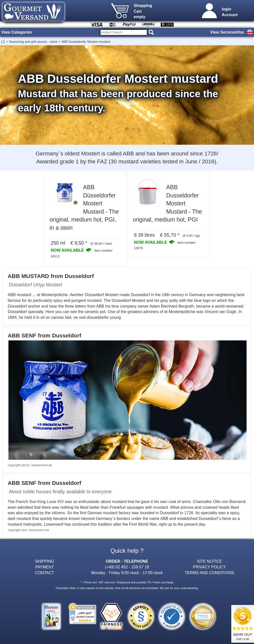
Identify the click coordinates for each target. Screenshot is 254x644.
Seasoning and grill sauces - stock (33, 42)
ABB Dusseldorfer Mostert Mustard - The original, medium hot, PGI (167, 203)
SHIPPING (45, 561)
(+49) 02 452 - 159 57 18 (127, 567)
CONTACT (45, 573)
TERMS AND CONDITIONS (209, 573)
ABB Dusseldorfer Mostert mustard (86, 42)
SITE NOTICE (209, 561)
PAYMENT (45, 567)
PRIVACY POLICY (209, 567)
